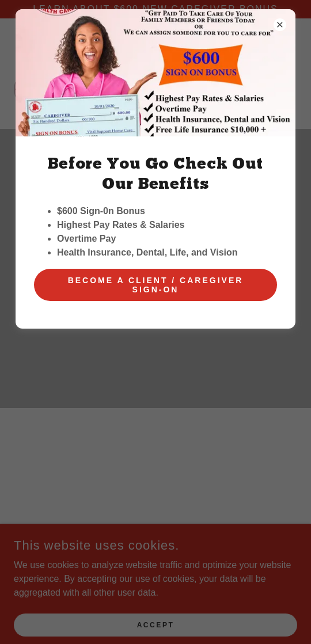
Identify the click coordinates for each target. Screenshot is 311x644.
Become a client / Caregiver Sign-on (156, 285)
